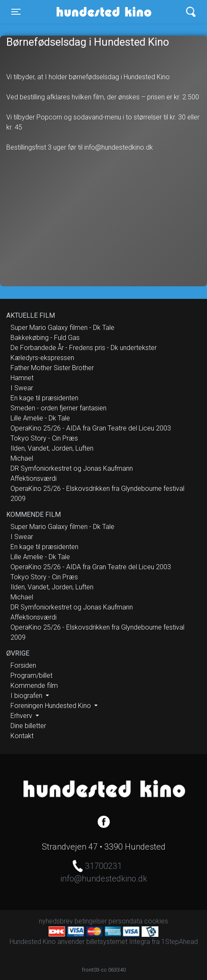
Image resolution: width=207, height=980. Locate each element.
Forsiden (23, 665)
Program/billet (31, 675)
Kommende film (34, 686)
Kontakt (22, 736)
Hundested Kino (89, 12)
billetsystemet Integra (118, 942)
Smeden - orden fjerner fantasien (58, 408)
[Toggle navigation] (16, 12)
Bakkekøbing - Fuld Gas (45, 338)
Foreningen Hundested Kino (52, 706)
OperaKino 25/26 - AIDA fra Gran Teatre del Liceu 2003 (91, 428)
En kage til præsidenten (44, 398)
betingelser (91, 921)
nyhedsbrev (56, 921)
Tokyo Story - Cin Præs (44, 438)
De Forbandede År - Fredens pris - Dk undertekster (84, 348)
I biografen (27, 696)
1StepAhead (180, 942)
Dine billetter (28, 726)
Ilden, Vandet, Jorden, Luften (52, 448)
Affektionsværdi (34, 478)
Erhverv (22, 716)
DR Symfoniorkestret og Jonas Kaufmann (72, 468)
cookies (156, 921)
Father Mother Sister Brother (52, 368)
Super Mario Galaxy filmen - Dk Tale (62, 328)
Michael (22, 458)
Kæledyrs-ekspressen (42, 358)
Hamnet (22, 378)
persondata (125, 921)
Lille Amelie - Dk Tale (40, 418)
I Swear (22, 388)
